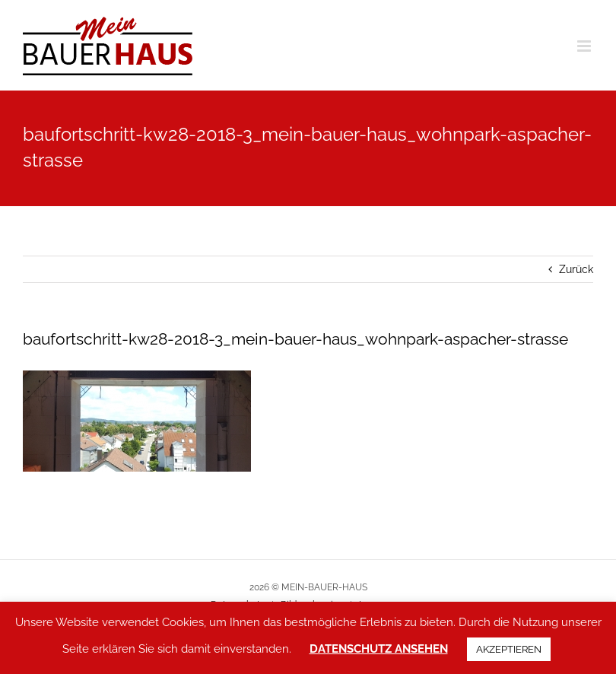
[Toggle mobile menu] (585, 46)
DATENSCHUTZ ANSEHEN (379, 649)
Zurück (576, 269)
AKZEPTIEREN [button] (509, 649)
